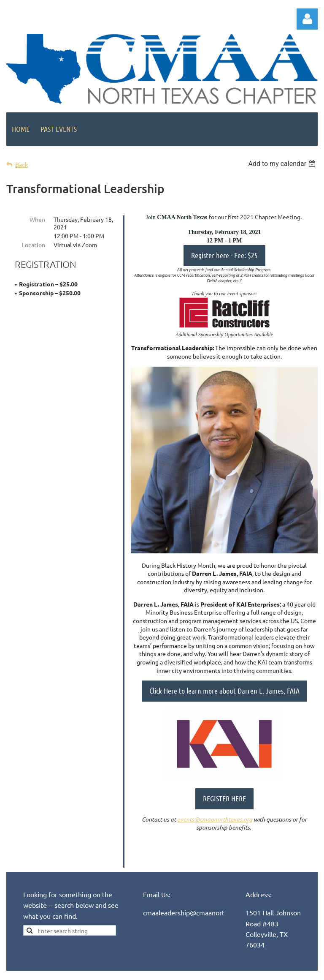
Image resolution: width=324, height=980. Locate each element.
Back (22, 165)
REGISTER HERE (224, 798)
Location (34, 245)
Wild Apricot (217, 972)
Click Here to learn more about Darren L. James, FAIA (224, 691)
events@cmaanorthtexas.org (215, 819)
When (37, 219)
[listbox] (283, 164)
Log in (307, 19)
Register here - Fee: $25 (224, 255)
